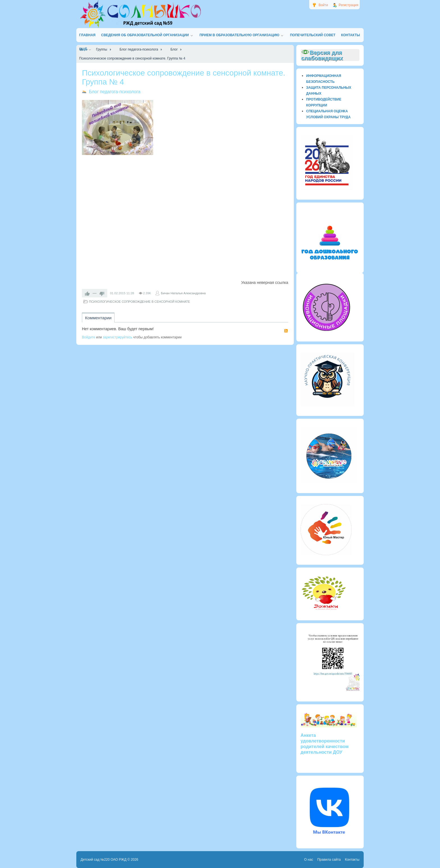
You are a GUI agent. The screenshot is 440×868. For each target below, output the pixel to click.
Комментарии (98, 318)
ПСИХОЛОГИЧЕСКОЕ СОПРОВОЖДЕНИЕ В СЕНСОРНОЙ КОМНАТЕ (139, 302)
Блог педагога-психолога (115, 92)
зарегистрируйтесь (117, 337)
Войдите (89, 337)
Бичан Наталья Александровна (183, 293)
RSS (286, 331)
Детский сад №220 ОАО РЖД (104, 860)
